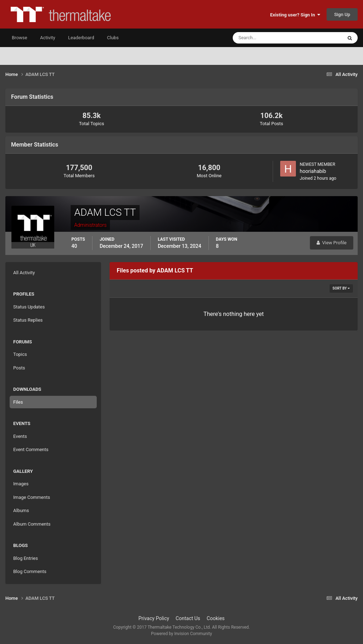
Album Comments (32, 524)
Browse (19, 38)
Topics (20, 354)
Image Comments (32, 497)
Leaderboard (81, 38)
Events (20, 436)
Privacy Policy (154, 618)
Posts (19, 368)
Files (18, 402)
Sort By (341, 288)
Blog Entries (26, 558)
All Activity (24, 273)
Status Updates (29, 307)
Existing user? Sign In (295, 15)
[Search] (266, 38)
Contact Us (188, 618)
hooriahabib (313, 171)
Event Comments (31, 449)
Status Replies (28, 320)
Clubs (113, 38)
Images (21, 484)
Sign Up (342, 14)
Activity (48, 38)
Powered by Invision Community (181, 634)
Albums (21, 510)
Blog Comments (30, 571)
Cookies (216, 618)
